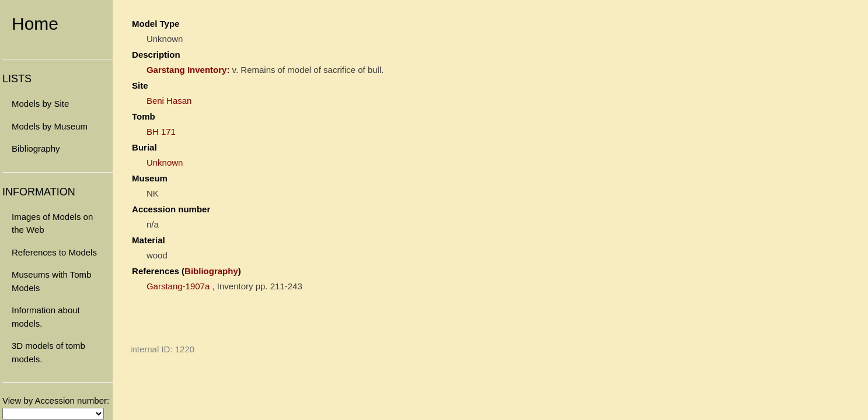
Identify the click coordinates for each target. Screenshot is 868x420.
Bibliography (36, 148)
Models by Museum (50, 126)
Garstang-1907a (178, 286)
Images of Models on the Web (52, 223)
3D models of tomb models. (48, 352)
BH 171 (161, 132)
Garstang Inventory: (188, 70)
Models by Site (40, 104)
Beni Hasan (169, 101)
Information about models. (46, 317)
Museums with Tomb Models (51, 281)
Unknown (165, 162)
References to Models (54, 252)
